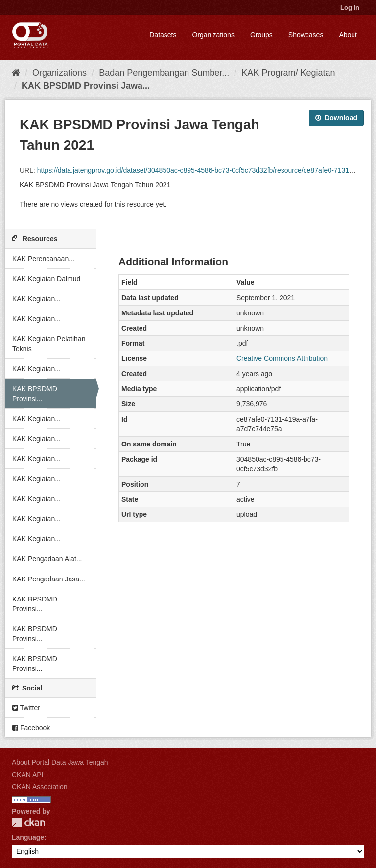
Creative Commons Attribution (282, 358)
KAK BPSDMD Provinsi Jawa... (86, 86)
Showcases (306, 35)
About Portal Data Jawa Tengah (60, 762)
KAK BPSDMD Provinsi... (35, 394)
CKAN (28, 822)
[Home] (16, 73)
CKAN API (28, 775)
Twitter (26, 708)
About (348, 35)
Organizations (213, 35)
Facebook (31, 728)
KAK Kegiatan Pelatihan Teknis (49, 344)
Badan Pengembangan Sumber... (164, 73)
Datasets (163, 35)
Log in (350, 8)
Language (28, 837)
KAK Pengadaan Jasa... (49, 579)
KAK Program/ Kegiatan (288, 73)
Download (336, 118)
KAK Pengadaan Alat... (47, 559)
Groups (261, 35)
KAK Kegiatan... (36, 299)
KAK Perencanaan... (43, 259)
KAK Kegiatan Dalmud (46, 279)
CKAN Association (40, 787)
